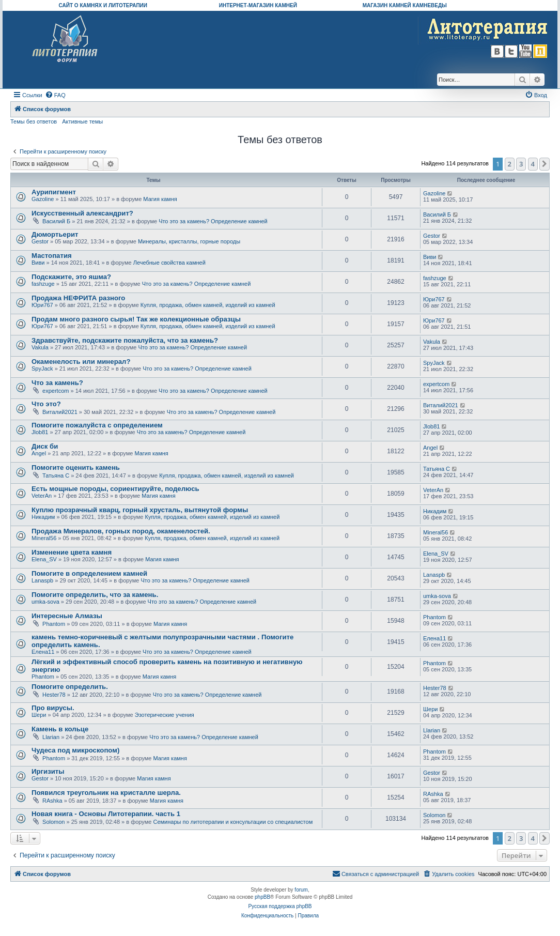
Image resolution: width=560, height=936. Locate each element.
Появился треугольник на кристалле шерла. (106, 793)
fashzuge (43, 284)
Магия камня (160, 199)
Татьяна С (56, 475)
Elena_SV (44, 559)
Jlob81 (40, 432)
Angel (39, 453)
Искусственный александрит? (82, 213)
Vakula (40, 347)
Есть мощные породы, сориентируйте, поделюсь (115, 489)
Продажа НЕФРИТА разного (78, 298)
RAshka (52, 801)
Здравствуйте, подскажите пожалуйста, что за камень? (125, 340)
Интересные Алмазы (67, 616)
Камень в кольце (60, 729)
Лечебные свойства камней (169, 263)
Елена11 (43, 652)
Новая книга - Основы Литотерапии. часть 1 (106, 814)
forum (301, 890)
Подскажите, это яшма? (71, 277)
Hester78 (54, 695)
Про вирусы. (53, 708)
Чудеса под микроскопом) (75, 750)
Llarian (51, 737)
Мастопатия (52, 256)
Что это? (46, 404)
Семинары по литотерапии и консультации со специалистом (233, 822)
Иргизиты (48, 771)
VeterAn (42, 496)
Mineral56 (44, 538)
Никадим (43, 517)
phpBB (262, 897)
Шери (39, 715)
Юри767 (42, 305)
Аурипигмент (54, 192)
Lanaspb (42, 580)
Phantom (54, 624)
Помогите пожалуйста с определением (97, 425)
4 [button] (533, 164)
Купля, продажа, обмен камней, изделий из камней (208, 305)
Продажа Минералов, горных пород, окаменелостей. (121, 531)
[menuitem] (55, 95)
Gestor (40, 241)
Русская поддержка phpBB (280, 906)
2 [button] (510, 164)
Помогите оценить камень (76, 467)
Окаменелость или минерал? (81, 362)
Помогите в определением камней (89, 573)
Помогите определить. (70, 687)
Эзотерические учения (165, 715)
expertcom (56, 391)
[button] (545, 164)
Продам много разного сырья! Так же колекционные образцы (136, 319)
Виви (38, 263)
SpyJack (42, 369)
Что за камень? (57, 383)
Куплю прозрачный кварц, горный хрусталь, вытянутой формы (140, 510)
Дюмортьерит (55, 234)
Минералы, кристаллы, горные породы (189, 241)
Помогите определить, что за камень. (95, 595)
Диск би (45, 446)
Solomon (53, 822)
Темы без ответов (34, 121)
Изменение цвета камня (72, 552)
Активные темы (82, 121)
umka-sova (45, 602)
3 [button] (521, 164)
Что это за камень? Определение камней (213, 221)
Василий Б (56, 221)
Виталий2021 (60, 412)
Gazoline (43, 199)
